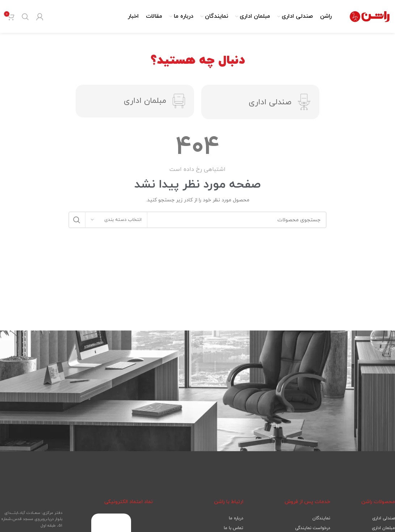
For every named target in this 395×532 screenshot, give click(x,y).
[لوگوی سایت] (370, 18)
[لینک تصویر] (111, 526)
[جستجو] (25, 19)
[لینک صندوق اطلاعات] (197, 174)
